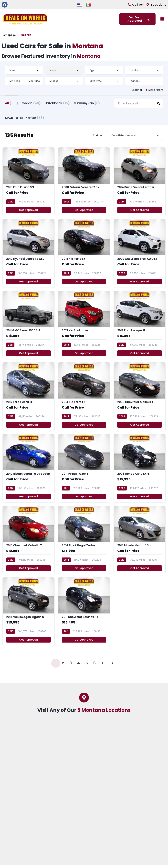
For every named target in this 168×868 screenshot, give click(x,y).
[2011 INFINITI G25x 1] (84, 471)
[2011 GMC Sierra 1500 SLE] (28, 328)
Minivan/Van (18, 119)
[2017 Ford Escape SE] (140, 328)
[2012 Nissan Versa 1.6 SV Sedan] (28, 471)
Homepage (9, 35)
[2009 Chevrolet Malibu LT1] (140, 400)
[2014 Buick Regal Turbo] (84, 543)
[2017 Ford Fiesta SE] (28, 400)
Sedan (36, 103)
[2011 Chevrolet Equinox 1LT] (84, 614)
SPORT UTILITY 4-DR (59, 119)
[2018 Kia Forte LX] (84, 256)
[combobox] (24, 70)
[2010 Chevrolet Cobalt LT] (28, 543)
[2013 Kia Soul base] (84, 328)
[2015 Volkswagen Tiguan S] (28, 614)
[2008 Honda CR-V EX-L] (140, 471)
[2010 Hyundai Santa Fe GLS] (28, 256)
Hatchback (65, 103)
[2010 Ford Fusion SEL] (28, 185)
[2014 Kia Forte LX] (84, 400)
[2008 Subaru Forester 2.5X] (84, 185)
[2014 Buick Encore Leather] (140, 185)
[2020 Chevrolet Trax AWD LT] (140, 256)
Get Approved (28, 213)
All (12, 103)
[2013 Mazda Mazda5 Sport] (140, 543)
